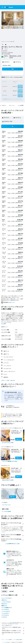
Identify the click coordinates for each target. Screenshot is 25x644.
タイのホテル (4, 617)
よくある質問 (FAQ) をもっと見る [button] (12, 544)
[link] (8, 443)
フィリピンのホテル (6, 611)
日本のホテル (4, 604)
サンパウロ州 (5, 642)
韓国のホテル (4, 606)
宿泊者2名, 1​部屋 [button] (6, 65)
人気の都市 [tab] (11, 591)
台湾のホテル (4, 600)
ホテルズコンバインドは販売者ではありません (13, 628)
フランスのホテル (5, 609)
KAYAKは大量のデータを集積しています (13, 631)
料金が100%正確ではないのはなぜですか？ (13, 633)
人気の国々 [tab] (4, 591)
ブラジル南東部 (16, 640)
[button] (2, 7)
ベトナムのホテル (5, 613)
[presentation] (14, 41)
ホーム (3, 640)
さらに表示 (4, 324)
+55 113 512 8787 (6, 54)
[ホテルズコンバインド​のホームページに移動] (9, 7)
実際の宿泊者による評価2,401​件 (15, 57)
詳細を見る (19, 439)
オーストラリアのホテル (7, 598)
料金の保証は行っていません (13, 624)
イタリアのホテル (5, 615)
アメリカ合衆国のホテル (7, 608)
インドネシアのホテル (6, 602)
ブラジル (7, 640)
